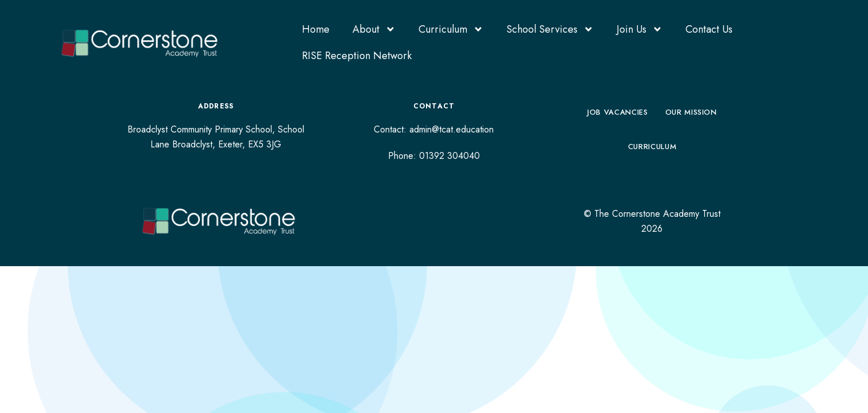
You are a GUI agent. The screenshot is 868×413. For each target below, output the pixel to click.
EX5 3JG (265, 144)
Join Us (640, 29)
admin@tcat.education (452, 129)
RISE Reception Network (357, 56)
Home (316, 29)
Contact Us (709, 29)
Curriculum (451, 29)
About (374, 29)
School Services (550, 29)
